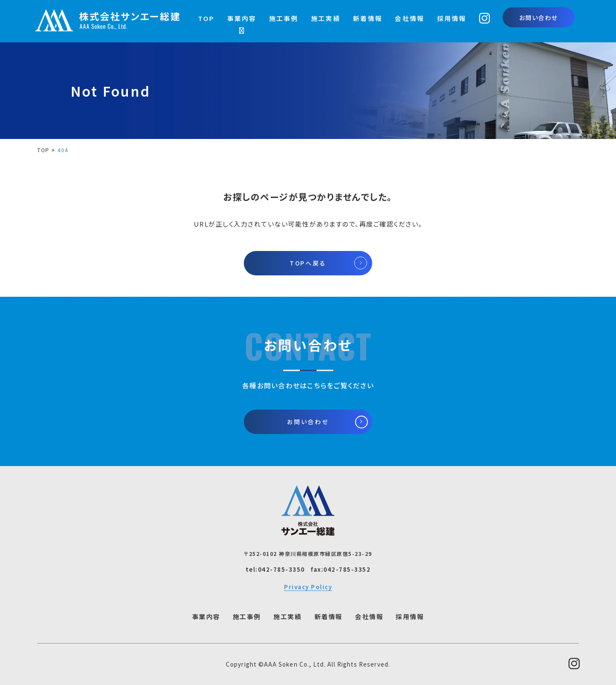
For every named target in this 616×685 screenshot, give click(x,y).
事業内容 (242, 18)
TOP (206, 18)
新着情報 (368, 18)
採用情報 (452, 18)
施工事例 (284, 18)
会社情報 (410, 18)
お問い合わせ (539, 18)
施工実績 (326, 18)
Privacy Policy (308, 587)
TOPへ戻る (308, 263)
